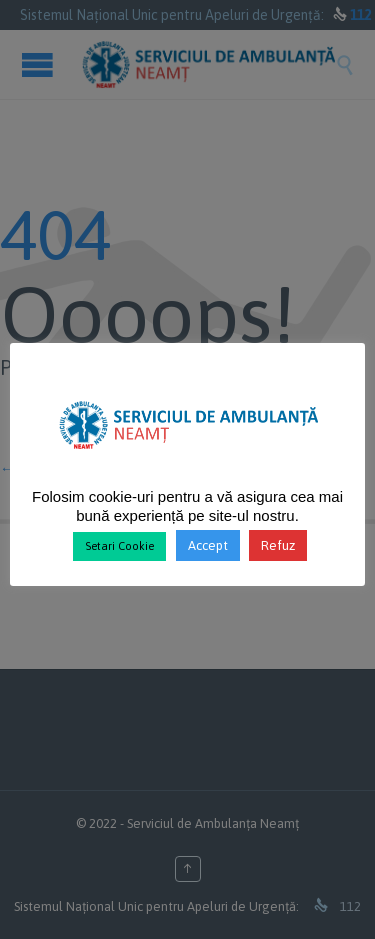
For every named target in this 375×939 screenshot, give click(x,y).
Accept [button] (208, 545)
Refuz (278, 545)
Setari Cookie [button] (119, 546)
